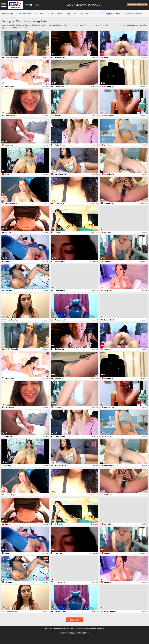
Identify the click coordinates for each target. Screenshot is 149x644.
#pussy (76, 14)
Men (38, 5)
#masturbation (20, 14)
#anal (41, 14)
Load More (75, 620)
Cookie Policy (92, 628)
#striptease (109, 14)
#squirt (68, 14)
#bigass (118, 14)
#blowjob (61, 14)
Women (29, 5)
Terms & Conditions (78, 628)
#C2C (35, 14)
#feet (53, 14)
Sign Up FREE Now (137, 4)
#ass (29, 14)
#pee (101, 14)
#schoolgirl (139, 14)
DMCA (102, 628)
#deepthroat (128, 14)
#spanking (84, 14)
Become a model (51, 628)
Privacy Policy (64, 628)
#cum (47, 14)
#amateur (94, 14)
